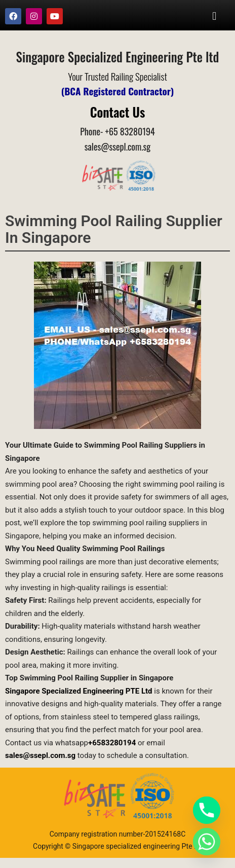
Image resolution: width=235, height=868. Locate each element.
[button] (214, 16)
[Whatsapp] (207, 842)
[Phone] (207, 810)
